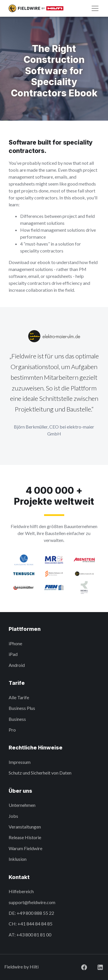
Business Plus (22, 708)
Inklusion (18, 859)
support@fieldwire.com (32, 902)
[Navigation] (95, 8)
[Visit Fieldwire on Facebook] (79, 967)
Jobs (13, 816)
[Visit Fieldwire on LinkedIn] (96, 967)
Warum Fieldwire (25, 848)
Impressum (20, 762)
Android (17, 665)
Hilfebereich (21, 891)
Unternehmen (22, 805)
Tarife (17, 683)
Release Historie (25, 837)
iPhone (15, 643)
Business (17, 719)
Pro (12, 730)
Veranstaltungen (25, 827)
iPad (13, 654)
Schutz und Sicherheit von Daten (40, 773)
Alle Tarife (19, 697)
